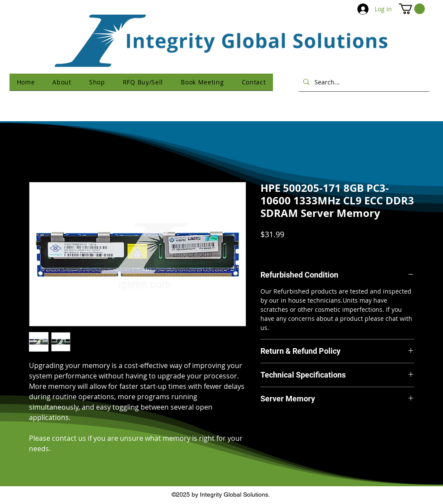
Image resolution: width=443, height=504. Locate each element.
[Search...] (363, 82)
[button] (412, 9)
